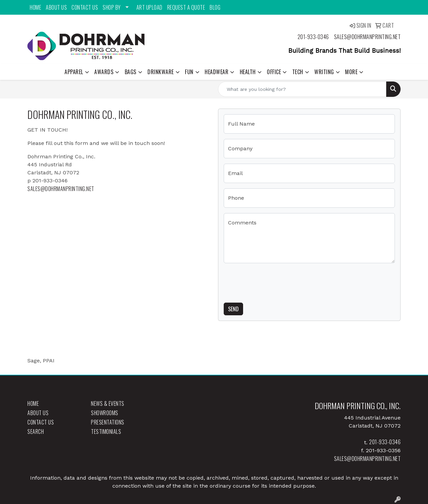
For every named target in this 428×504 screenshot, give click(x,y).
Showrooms (105, 413)
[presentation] (275, 282)
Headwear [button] (217, 72)
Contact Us (85, 7)
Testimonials (106, 432)
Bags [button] (131, 72)
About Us (56, 7)
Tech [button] (298, 72)
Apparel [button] (74, 72)
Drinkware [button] (161, 72)
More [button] (351, 72)
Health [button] (248, 72)
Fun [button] (189, 72)
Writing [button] (324, 72)
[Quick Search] (302, 89)
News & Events (108, 403)
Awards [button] (104, 72)
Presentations (108, 422)
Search (36, 432)
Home (35, 7)
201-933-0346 (313, 37)
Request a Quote (186, 7)
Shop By (112, 7)
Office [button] (274, 72)
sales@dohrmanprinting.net (367, 37)
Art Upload (149, 7)
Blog (215, 7)
